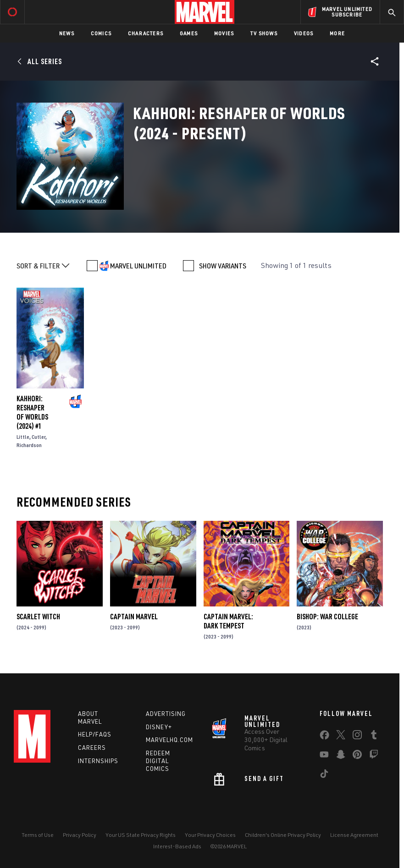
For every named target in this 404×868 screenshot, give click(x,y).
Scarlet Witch (38, 617)
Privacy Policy (80, 835)
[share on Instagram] (357, 737)
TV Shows (264, 33)
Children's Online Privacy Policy (283, 835)
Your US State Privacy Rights (141, 835)
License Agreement (354, 835)
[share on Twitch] (374, 756)
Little (23, 437)
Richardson (29, 445)
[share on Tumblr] (374, 737)
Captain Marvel (134, 617)
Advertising (166, 714)
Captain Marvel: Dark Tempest (228, 621)
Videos (304, 33)
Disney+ (159, 727)
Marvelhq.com (169, 740)
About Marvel (90, 718)
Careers (92, 748)
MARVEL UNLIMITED (138, 266)
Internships (98, 761)
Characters (146, 33)
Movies (224, 33)
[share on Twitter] (341, 737)
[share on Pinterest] (357, 756)
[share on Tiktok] (324, 775)
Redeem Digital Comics (158, 761)
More (337, 33)
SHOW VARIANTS (223, 266)
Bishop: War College (327, 617)
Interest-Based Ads (177, 846)
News (67, 33)
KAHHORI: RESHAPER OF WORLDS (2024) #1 (32, 412)
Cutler (39, 437)
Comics (101, 33)
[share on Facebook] (324, 737)
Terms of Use (38, 835)
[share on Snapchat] (341, 756)
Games (189, 33)
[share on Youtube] (324, 756)
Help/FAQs (95, 734)
